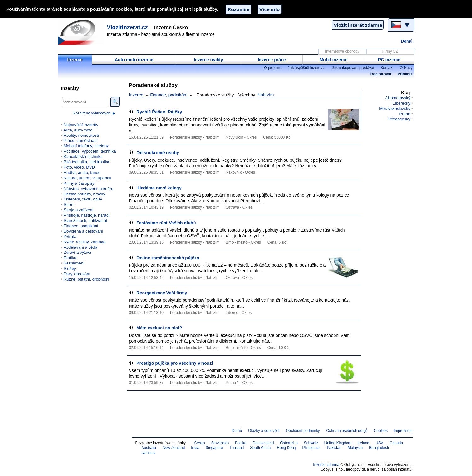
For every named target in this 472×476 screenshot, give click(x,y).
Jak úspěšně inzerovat (307, 68)
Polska (241, 443)
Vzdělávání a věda (81, 247)
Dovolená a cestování (83, 231)
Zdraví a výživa (78, 252)
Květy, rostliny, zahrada (85, 242)
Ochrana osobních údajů (347, 431)
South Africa (260, 448)
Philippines (311, 448)
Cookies (381, 431)
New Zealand (174, 448)
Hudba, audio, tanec (82, 173)
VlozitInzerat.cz (127, 27)
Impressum (403, 431)
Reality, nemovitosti (81, 135)
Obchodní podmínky (303, 431)
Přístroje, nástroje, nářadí (87, 215)
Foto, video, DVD (79, 167)
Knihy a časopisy (79, 183)
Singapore (214, 448)
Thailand (236, 448)
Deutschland (263, 443)
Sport (69, 204)
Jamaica (149, 453)
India (195, 448)
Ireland (363, 443)
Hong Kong (286, 448)
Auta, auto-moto (78, 130)
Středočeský (399, 119)
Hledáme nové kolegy (159, 188)
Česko (200, 443)
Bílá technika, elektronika (87, 162)
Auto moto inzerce (134, 60)
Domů (407, 41)
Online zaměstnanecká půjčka (168, 258)
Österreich (289, 443)
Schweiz (311, 443)
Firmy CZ (390, 51)
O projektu (273, 68)
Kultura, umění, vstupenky (87, 178)
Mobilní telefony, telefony (86, 146)
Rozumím (239, 9)
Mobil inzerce (333, 60)
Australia (149, 448)
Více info (270, 9)
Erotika (70, 258)
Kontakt (387, 68)
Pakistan (334, 448)
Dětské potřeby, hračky (84, 194)
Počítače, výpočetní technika (90, 151)
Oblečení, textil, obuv (83, 199)
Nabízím (265, 95)
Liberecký (402, 103)
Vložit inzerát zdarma (358, 25)
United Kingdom (338, 443)
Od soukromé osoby (158, 153)
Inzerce (75, 60)
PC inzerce (389, 60)
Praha (405, 114)
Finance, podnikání (169, 95)
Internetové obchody (342, 51)
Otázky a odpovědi (264, 431)
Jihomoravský (398, 98)
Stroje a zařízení (79, 210)
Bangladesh (379, 448)
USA (379, 443)
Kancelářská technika (83, 157)
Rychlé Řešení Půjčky (159, 112)
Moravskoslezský (395, 109)
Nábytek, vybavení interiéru (89, 189)
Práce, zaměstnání (81, 140)
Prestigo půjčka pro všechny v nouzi (175, 363)
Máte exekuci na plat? (159, 328)
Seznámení (74, 263)
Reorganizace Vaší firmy (162, 293)
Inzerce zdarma (326, 465)
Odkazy (406, 68)
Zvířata (70, 237)
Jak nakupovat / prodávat (353, 68)
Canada (396, 443)
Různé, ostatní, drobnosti (87, 279)
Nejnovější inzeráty (81, 125)
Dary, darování (77, 274)
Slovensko (220, 443)
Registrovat (381, 74)
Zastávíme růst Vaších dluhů (166, 223)
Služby (70, 268)
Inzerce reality (208, 60)
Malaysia (355, 448)
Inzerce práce (272, 60)
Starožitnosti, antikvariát (85, 221)
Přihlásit (405, 74)
